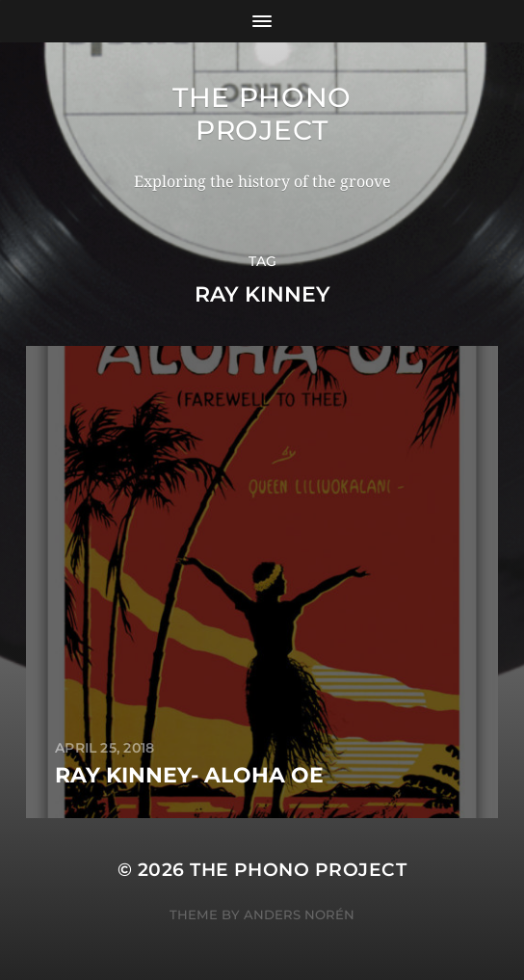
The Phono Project (262, 114)
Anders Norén (299, 914)
